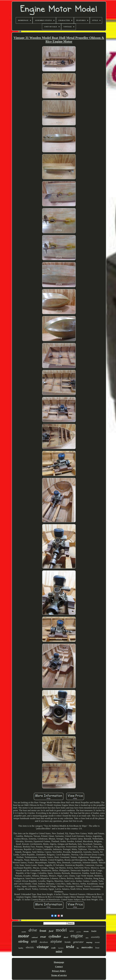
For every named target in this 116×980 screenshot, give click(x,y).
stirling (23, 941)
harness (61, 948)
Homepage (59, 962)
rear (43, 937)
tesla (70, 947)
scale (53, 948)
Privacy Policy (59, 971)
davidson (44, 942)
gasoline (79, 932)
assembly (95, 937)
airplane (56, 941)
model (61, 930)
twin (94, 931)
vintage (43, 947)
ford (51, 931)
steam (86, 931)
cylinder (55, 936)
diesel (66, 937)
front (43, 931)
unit (34, 941)
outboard (35, 937)
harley (21, 948)
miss (87, 938)
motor (24, 936)
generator (78, 942)
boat (97, 948)
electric (30, 947)
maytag (89, 942)
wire (72, 931)
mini (59, 952)
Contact (59, 967)
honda (68, 942)
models (24, 932)
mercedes (87, 947)
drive (33, 930)
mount (97, 942)
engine (77, 936)
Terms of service (59, 975)
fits (78, 948)
